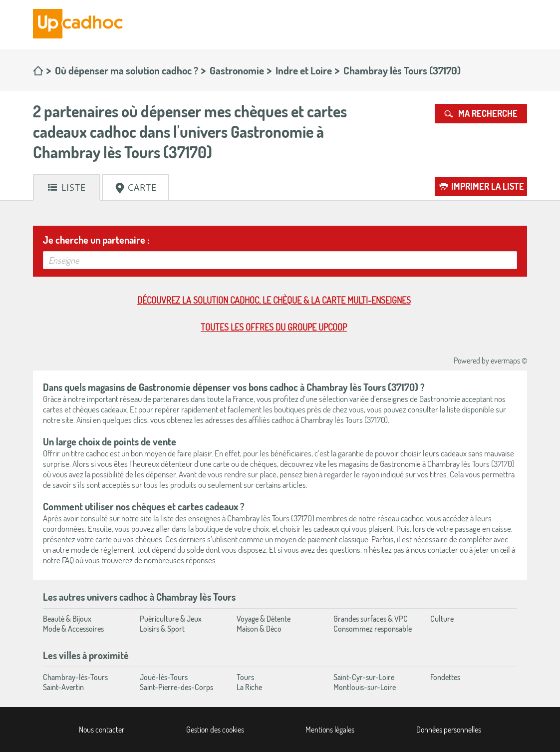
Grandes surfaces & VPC (371, 619)
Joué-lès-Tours (164, 677)
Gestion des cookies (215, 730)
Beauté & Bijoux (67, 619)
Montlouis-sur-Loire (365, 687)
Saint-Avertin (63, 687)
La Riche (249, 687)
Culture (442, 619)
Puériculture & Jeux (171, 619)
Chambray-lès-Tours (75, 677)
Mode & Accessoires (73, 629)
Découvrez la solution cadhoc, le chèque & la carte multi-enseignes (274, 300)
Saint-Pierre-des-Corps (176, 687)
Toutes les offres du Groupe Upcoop (274, 327)
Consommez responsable (373, 629)
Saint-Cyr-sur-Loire (364, 677)
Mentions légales (330, 730)
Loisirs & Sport (162, 629)
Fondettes (445, 677)
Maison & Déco (259, 629)
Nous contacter (102, 730)
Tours (245, 677)
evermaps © (509, 361)
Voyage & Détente (264, 619)
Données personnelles (449, 730)
